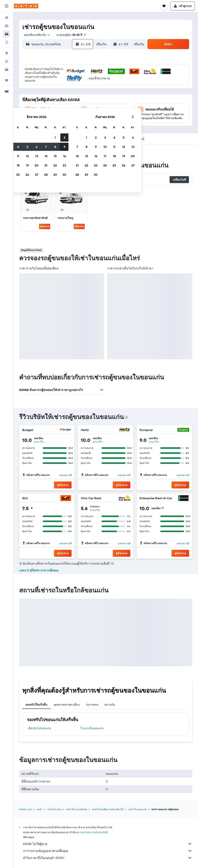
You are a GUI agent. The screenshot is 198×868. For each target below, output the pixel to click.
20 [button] (65, 108)
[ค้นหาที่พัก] (7, 26)
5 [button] (56, 90)
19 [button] (56, 108)
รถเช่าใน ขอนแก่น (137, 809)
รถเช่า (39, 809)
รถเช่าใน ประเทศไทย (76, 809)
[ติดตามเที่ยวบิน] (7, 61)
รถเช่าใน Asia (54, 809)
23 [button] (93, 108)
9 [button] (93, 90)
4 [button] (46, 90)
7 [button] (74, 90)
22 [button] (83, 108)
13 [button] (65, 99)
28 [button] (74, 117)
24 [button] (37, 117)
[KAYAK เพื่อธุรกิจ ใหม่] (7, 69)
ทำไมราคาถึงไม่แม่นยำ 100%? (108, 858)
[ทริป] (7, 80)
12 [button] (56, 99)
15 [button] (83, 99)
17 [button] (37, 108)
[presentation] (126, 417)
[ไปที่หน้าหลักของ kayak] (26, 6)
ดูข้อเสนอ (45, 226)
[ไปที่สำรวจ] (7, 53)
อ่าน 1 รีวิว (39, 442)
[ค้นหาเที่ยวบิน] (7, 18)
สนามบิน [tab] (110, 705)
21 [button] (74, 108)
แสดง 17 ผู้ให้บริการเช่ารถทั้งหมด (39, 570)
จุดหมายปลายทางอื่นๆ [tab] (67, 705)
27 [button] (65, 117)
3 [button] (37, 90)
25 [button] (46, 117)
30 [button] (93, 117)
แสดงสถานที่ (65, 475)
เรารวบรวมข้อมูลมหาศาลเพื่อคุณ (108, 851)
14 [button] (74, 99)
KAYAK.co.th (25, 809)
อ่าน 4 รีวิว (95, 510)
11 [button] (46, 99)
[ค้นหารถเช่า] (7, 34)
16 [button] (93, 99)
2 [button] (93, 80)
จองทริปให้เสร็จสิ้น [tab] (36, 705)
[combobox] (36, 35)
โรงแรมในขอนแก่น (92, 728)
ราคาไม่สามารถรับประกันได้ (94, 832)
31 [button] (37, 127)
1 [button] (83, 80)
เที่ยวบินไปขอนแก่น (39, 728)
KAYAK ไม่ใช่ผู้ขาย (108, 844)
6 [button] (65, 90)
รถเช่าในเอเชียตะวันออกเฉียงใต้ (108, 809)
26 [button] (55, 117)
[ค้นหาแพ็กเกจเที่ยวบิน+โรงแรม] (7, 42)
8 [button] (83, 90)
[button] (7, 6)
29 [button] (83, 117)
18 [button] (46, 108)
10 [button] (37, 99)
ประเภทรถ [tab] (92, 705)
